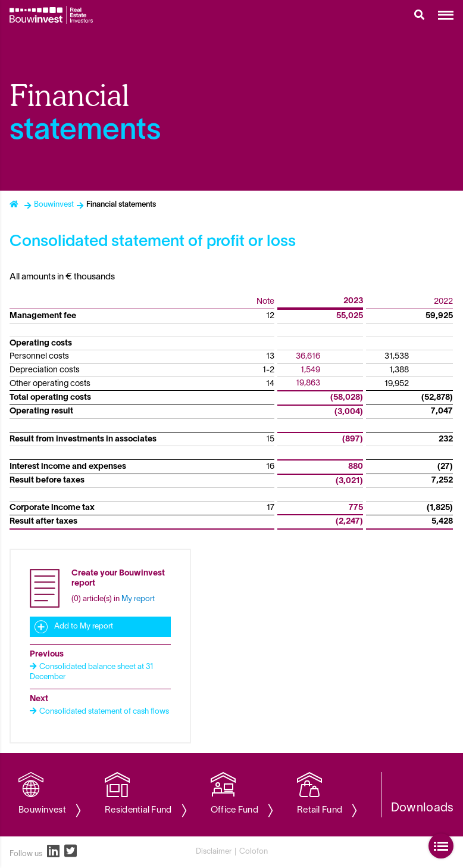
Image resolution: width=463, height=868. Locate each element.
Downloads (423, 808)
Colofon (254, 852)
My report (138, 599)
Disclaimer (214, 852)
